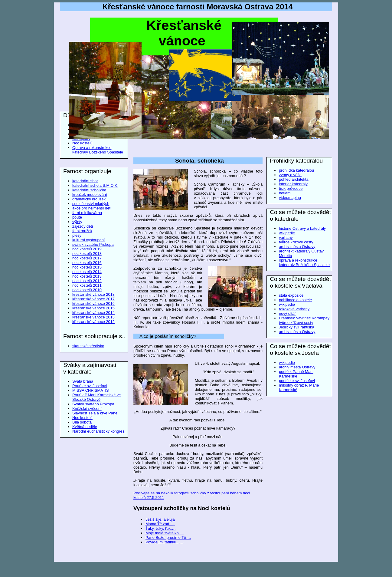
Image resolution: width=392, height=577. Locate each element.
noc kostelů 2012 (87, 281)
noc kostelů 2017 (87, 258)
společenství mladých (91, 204)
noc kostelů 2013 (87, 276)
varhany (286, 237)
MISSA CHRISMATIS (91, 390)
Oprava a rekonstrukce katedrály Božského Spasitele (98, 150)
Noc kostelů (82, 143)
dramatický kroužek (89, 199)
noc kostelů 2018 (87, 254)
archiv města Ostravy (297, 247)
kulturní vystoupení (88, 240)
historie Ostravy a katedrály (302, 228)
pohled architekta (294, 179)
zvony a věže (290, 175)
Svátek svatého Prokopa (93, 404)
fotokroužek (82, 231)
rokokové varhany (294, 309)
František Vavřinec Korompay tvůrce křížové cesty (304, 320)
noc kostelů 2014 (87, 272)
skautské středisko (88, 346)
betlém (285, 193)
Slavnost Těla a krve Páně (95, 413)
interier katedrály (293, 184)
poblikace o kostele (295, 300)
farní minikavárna (87, 213)
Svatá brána (83, 381)
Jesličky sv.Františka (296, 327)
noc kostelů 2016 (87, 263)
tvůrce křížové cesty (296, 242)
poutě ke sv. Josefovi (297, 381)
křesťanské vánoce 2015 (93, 308)
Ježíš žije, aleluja (160, 519)
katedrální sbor (85, 181)
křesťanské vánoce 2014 (93, 313)
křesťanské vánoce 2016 (93, 303)
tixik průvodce (291, 188)
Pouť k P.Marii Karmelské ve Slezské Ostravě (96, 397)
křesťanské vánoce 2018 (93, 294)
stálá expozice (291, 295)
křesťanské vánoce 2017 (93, 299)
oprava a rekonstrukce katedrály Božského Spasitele (304, 262)
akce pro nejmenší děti (92, 208)
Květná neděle (85, 427)
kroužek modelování (90, 195)
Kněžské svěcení (87, 409)
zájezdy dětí (83, 226)
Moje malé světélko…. (165, 533)
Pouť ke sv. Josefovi (90, 386)
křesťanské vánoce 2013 (93, 317)
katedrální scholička (89, 190)
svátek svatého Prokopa (93, 244)
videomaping (290, 198)
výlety (77, 222)
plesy (77, 235)
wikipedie (287, 233)
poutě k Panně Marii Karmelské (296, 374)
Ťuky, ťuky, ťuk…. (160, 528)
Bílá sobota (82, 422)
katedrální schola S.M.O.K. (95, 185)
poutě (77, 217)
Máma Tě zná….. (160, 524)
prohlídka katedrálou (296, 170)
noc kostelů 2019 (87, 249)
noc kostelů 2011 (87, 285)
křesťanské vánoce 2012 (93, 322)
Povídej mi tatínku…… (165, 542)
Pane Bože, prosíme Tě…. (168, 537)
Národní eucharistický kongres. (99, 431)
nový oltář (287, 313)
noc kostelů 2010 (87, 290)
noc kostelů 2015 (87, 267)
